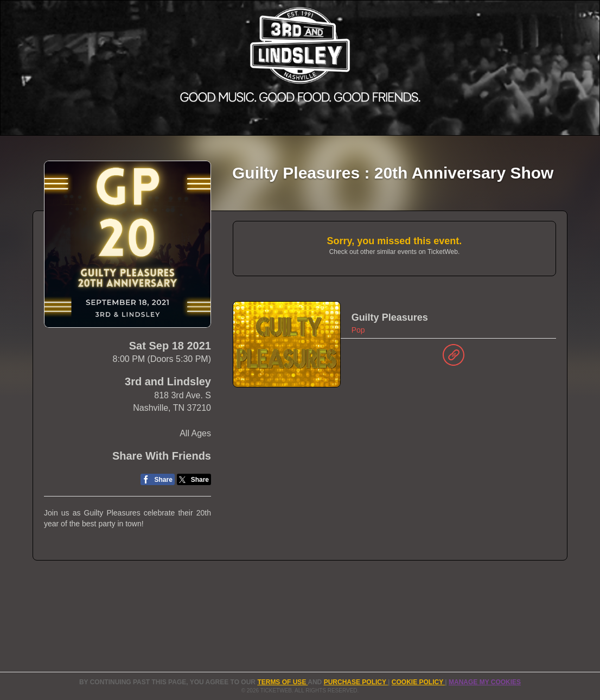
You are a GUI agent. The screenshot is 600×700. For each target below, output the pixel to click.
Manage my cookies (485, 682)
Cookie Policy (418, 682)
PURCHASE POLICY (356, 682)
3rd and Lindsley (168, 381)
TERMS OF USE (282, 682)
